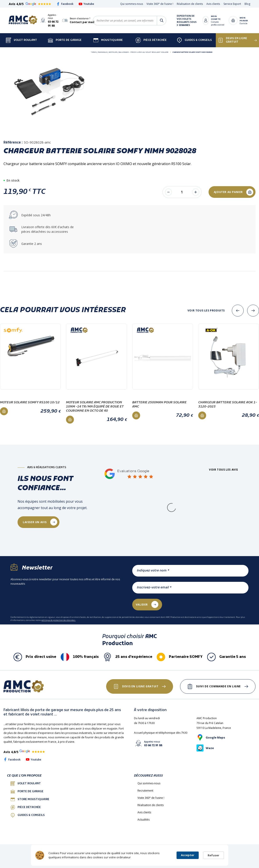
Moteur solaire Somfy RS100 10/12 (30, 403)
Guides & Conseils (194, 40)
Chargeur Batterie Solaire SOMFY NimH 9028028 (192, 52)
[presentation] (238, 311)
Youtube (86, 4)
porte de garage (27, 792)
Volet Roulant (21, 40)
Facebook (65, 4)
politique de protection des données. (58, 620)
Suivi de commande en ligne (218, 686)
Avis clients (213, 4)
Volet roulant (26, 784)
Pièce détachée (151, 40)
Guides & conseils (28, 815)
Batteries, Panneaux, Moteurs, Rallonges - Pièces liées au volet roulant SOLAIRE (128, 52)
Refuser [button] (213, 855)
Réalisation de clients (190, 4)
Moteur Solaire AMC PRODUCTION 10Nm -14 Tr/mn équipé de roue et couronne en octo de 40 (95, 407)
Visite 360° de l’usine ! (160, 4)
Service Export (232, 4)
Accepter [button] (188, 855)
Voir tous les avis (223, 470)
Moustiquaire (108, 40)
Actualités (144, 820)
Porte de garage (65, 40)
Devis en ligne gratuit (233, 40)
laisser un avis (35, 522)
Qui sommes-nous (132, 4)
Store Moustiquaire (30, 799)
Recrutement (145, 791)
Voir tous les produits (206, 311)
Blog (247, 4)
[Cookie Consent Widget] (130, 855)
